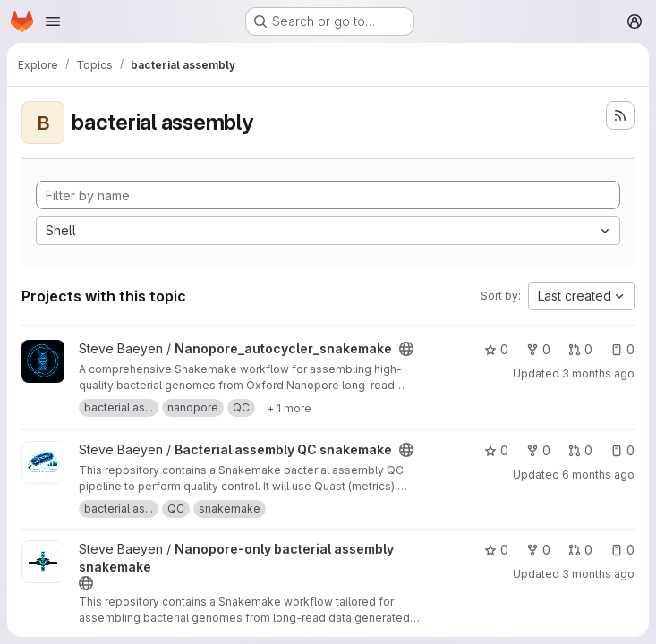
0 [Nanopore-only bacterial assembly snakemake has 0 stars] (496, 550)
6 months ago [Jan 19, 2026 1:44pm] (598, 475)
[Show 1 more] (289, 408)
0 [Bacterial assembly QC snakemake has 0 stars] (496, 450)
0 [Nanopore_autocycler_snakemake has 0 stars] (496, 349)
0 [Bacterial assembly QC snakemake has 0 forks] (538, 450)
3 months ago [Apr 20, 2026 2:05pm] (598, 574)
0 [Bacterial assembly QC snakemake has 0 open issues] (622, 450)
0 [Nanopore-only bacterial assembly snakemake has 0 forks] (538, 550)
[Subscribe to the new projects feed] (620, 115)
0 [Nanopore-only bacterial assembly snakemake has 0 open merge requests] (580, 550)
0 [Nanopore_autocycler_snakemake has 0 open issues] (622, 349)
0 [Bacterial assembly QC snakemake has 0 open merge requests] (580, 450)
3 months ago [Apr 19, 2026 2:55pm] (598, 373)
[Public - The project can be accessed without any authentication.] (406, 349)
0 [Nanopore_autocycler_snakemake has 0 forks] (538, 349)
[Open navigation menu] (53, 21)
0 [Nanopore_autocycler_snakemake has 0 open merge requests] (580, 349)
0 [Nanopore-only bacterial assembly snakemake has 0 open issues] (622, 550)
